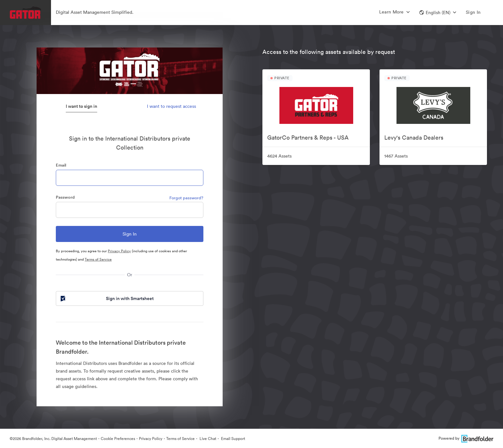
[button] (438, 13)
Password (65, 197)
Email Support (233, 439)
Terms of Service (98, 259)
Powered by (466, 438)
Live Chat (207, 439)
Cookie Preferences (118, 439)
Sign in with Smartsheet (107, 298)
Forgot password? (186, 198)
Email (61, 165)
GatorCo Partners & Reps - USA (308, 138)
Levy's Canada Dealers (414, 138)
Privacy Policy (119, 251)
